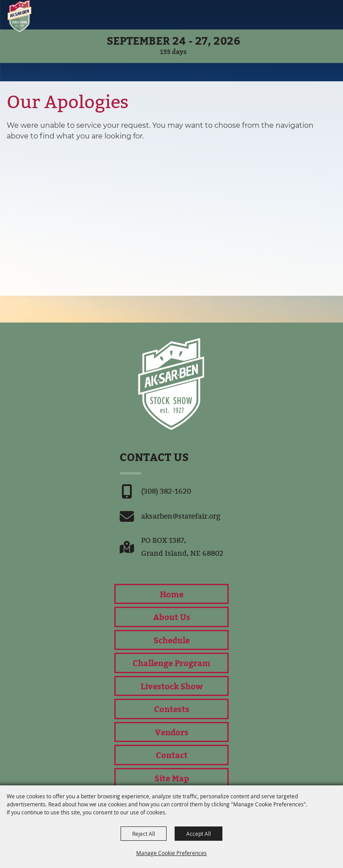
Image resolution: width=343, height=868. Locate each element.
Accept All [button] (199, 834)
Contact (172, 755)
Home (172, 594)
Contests (172, 709)
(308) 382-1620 (166, 491)
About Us (172, 617)
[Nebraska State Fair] (19, 16)
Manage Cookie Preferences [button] (171, 853)
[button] (316, 15)
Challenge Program (171, 663)
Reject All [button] (144, 834)
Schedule (172, 640)
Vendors (172, 732)
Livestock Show (172, 686)
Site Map (172, 778)
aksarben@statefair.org (181, 516)
